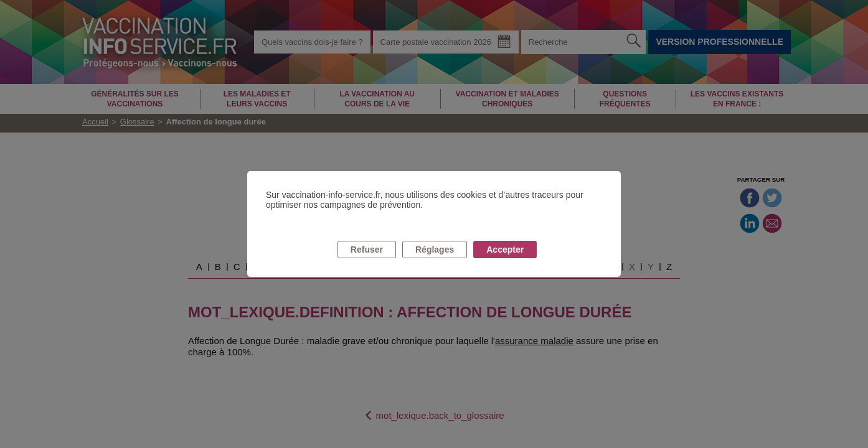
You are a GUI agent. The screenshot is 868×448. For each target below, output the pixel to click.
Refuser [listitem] (367, 250)
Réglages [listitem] (435, 250)
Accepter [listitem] (505, 250)
